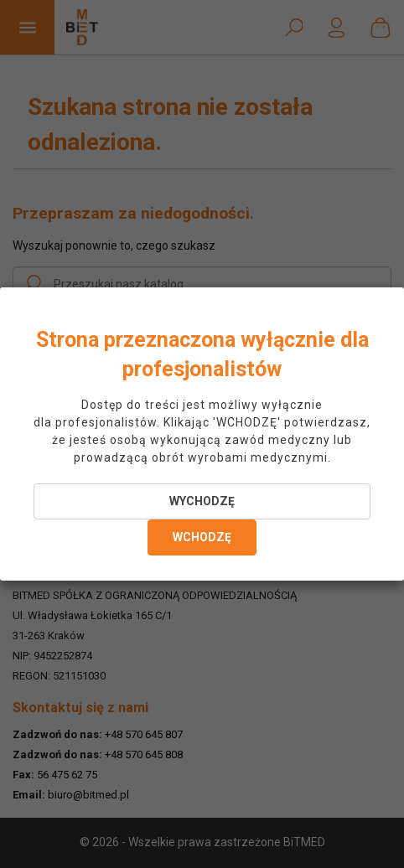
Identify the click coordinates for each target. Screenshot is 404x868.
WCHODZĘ (202, 537)
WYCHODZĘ (202, 501)
